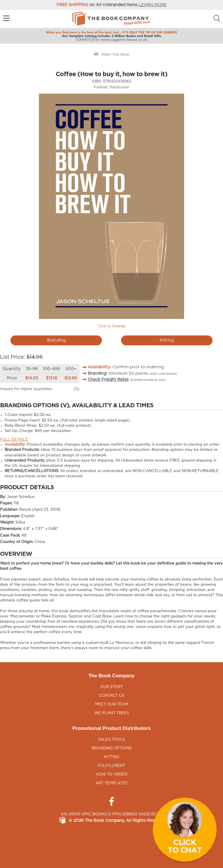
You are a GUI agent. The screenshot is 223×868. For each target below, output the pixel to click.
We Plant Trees (112, 713)
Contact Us (112, 696)
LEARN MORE (153, 5)
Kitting (167, 340)
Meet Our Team (112, 704)
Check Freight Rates (108, 380)
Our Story (111, 687)
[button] (185, 830)
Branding (56, 340)
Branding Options (112, 748)
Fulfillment (111, 766)
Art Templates (111, 783)
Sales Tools (111, 740)
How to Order (112, 775)
